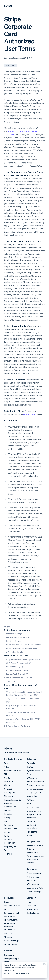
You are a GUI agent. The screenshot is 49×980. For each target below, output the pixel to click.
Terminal (8, 854)
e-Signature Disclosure (17, 652)
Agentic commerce (35, 770)
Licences (8, 933)
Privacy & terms (11, 920)
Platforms (31, 800)
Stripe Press (32, 909)
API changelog (33, 884)
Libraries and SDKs (35, 888)
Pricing (7, 763)
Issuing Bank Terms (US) (17, 674)
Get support (10, 955)
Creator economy (35, 811)
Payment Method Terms (17, 670)
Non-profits (32, 832)
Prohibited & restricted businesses (10, 927)
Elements (8, 796)
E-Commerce (33, 778)
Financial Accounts (13, 800)
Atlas (7, 767)
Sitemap (8, 937)
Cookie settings (11, 941)
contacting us (30, 414)
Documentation (34, 873)
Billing (7, 774)
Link (6, 821)
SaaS (29, 803)
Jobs (29, 902)
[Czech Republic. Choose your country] (16, 753)
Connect (8, 789)
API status (31, 880)
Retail (29, 835)
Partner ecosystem (35, 856)
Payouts (8, 832)
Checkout (9, 781)
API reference (33, 877)
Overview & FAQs (14, 634)
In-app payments (34, 792)
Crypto (30, 774)
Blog (6, 909)
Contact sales (33, 913)
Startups (31, 767)
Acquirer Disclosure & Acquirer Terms (23, 659)
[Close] (44, 965)
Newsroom (32, 906)
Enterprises (32, 763)
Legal (7, 626)
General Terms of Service (18, 637)
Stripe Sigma (10, 846)
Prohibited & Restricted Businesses (22, 648)
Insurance (31, 821)
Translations (10, 681)
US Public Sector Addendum (18, 726)
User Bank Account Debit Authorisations (24, 645)
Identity (8, 810)
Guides (7, 902)
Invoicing (8, 814)
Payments (9, 825)
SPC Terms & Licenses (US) (19, 663)
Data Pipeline (10, 792)
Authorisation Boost (13, 770)
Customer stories (12, 906)
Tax (6, 850)
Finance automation (36, 785)
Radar (7, 836)
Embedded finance (35, 781)
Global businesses (35, 789)
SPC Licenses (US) (15, 667)
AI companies (33, 807)
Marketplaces (33, 796)
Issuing (7, 818)
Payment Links (11, 829)
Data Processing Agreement (18, 678)
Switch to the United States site (21, 973)
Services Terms (13, 641)
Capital (7, 778)
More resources (11, 944)
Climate (8, 785)
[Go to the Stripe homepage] (7, 748)
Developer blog (34, 891)
